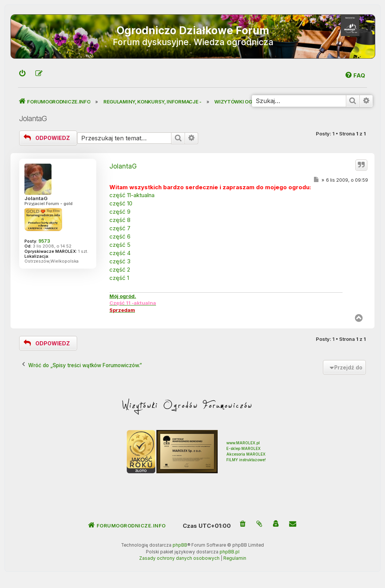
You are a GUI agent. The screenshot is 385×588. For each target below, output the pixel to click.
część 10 (121, 203)
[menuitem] (23, 74)
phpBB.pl (230, 552)
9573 (44, 241)
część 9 (120, 212)
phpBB (180, 545)
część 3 (120, 261)
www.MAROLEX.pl (243, 443)
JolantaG (33, 119)
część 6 (120, 236)
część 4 (120, 253)
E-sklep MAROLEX (243, 448)
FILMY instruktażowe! (246, 460)
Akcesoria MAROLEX (246, 454)
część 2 (120, 270)
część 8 (120, 220)
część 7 (120, 228)
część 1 (119, 278)
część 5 (120, 245)
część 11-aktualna (132, 195)
